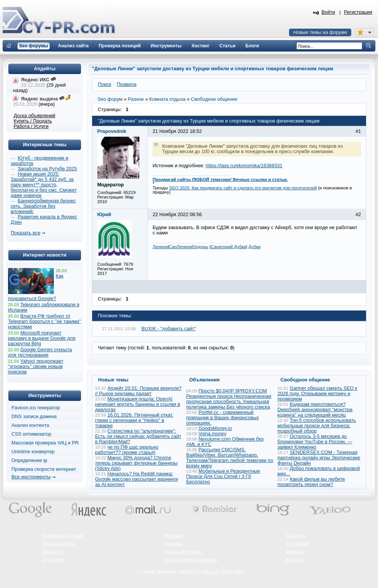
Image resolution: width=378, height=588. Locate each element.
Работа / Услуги (31, 126)
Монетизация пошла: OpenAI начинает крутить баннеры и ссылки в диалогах (138, 404)
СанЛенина (180, 247)
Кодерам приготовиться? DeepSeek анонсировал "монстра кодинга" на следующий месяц (315, 410)
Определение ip (29, 460)
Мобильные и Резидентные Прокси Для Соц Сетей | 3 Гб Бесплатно (223, 477)
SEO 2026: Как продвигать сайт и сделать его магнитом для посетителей (243, 188)
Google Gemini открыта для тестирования (40, 352)
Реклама (174, 536)
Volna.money (212, 434)
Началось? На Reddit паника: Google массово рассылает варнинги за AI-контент (136, 479)
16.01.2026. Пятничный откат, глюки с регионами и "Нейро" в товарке (134, 420)
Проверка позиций (63, 536)
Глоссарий (297, 544)
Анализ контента (30, 425)
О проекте (53, 560)
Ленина (160, 247)
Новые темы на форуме (320, 32)
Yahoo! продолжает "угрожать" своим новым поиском (36, 367)
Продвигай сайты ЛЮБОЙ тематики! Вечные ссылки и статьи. (220, 179)
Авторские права (183, 552)
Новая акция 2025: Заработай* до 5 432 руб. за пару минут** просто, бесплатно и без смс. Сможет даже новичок (44, 185)
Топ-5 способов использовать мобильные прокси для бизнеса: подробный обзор (317, 426)
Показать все (25, 233)
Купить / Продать (33, 121)
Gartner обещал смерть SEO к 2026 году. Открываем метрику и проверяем (317, 394)
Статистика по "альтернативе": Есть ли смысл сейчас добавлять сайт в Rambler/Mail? (138, 436)
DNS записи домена (34, 417)
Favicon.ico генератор (36, 408)
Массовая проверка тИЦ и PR (45, 443)
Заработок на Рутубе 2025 (47, 169)
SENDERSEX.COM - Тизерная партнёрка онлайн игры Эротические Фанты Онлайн (319, 458)
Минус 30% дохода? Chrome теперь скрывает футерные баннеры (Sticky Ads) (136, 463)
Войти (328, 12)
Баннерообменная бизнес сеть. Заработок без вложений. (43, 206)
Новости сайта (58, 544)
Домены (295, 552)
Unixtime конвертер (33, 452)
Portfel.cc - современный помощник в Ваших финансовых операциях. (223, 418)
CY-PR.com (207, 572)
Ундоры (201, 247)
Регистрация (358, 12)
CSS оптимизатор (31, 434)
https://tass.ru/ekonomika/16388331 (244, 166)
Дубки (255, 247)
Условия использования (191, 560)
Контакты (52, 552)
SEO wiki (295, 536)
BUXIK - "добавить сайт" (169, 329)
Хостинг (294, 560)
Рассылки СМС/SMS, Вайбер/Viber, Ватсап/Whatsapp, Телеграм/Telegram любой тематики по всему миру (230, 458)
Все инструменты (31, 477)
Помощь (173, 544)
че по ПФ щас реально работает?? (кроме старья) (127, 450)
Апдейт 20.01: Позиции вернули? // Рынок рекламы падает (138, 391)
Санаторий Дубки (229, 247)
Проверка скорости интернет (44, 469)
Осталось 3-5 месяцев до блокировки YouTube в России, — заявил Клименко (315, 442)
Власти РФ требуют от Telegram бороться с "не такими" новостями (44, 321)
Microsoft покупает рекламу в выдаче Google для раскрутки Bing (42, 338)
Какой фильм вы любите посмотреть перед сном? (311, 482)
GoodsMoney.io (215, 428)
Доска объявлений (35, 116)
